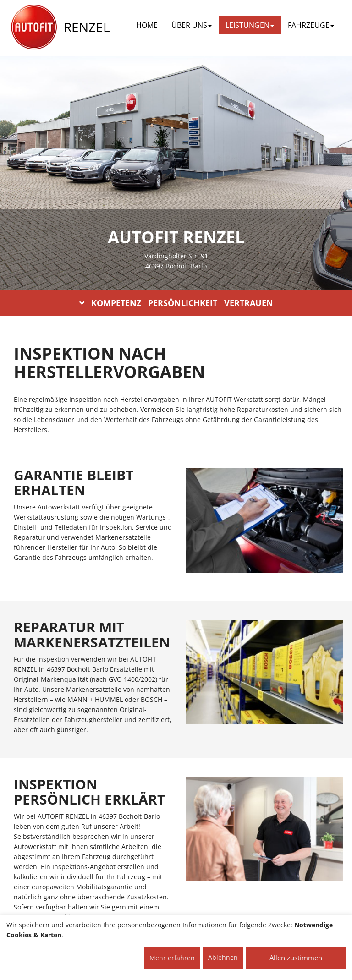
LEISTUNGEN (250, 25)
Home (147, 25)
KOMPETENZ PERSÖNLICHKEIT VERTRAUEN (176, 303)
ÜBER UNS (192, 25)
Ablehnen (223, 957)
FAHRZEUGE (311, 25)
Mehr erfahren (172, 958)
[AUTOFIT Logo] (34, 27)
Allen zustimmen (296, 958)
